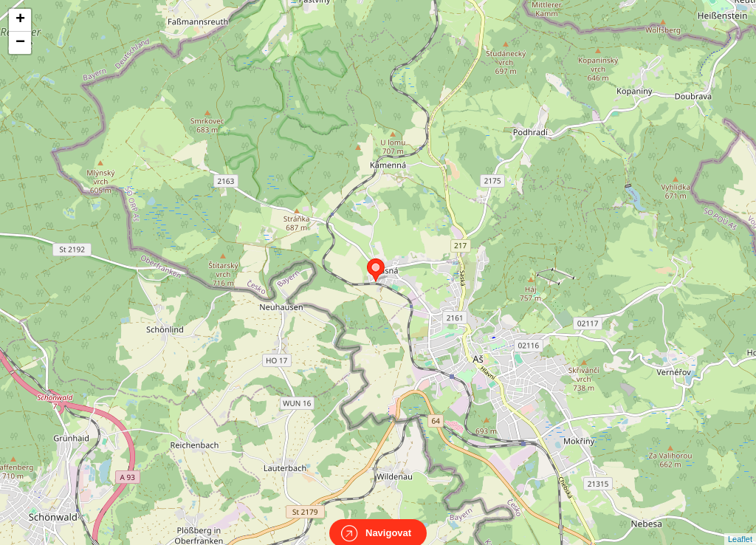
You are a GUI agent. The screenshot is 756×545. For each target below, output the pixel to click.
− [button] (20, 43)
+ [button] (20, 20)
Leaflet (740, 526)
